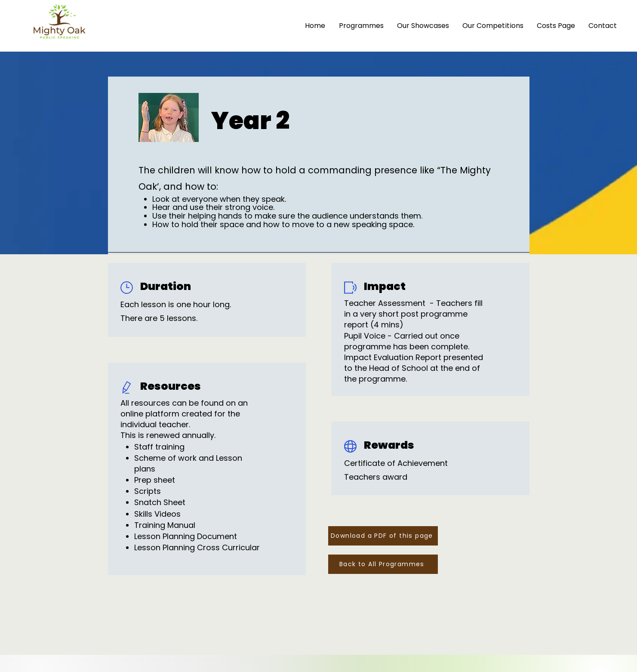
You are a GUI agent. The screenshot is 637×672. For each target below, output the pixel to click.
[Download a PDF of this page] (383, 536)
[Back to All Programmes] (383, 564)
